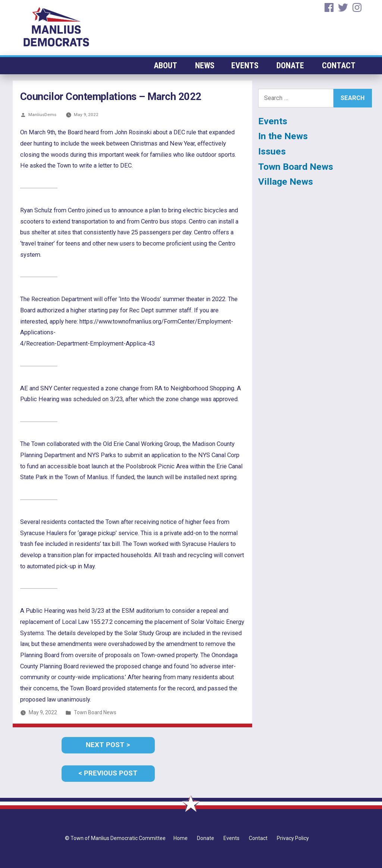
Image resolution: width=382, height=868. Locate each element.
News (207, 65)
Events (247, 65)
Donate (291, 65)
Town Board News (95, 712)
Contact (339, 65)
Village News (286, 182)
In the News (283, 136)
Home (181, 838)
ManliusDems (42, 115)
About (168, 65)
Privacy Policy (293, 838)
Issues (272, 151)
